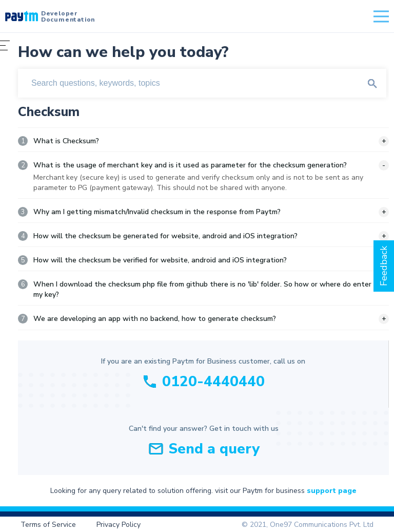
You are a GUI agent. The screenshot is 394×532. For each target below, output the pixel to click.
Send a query (214, 449)
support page (332, 491)
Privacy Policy (119, 525)
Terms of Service (48, 525)
